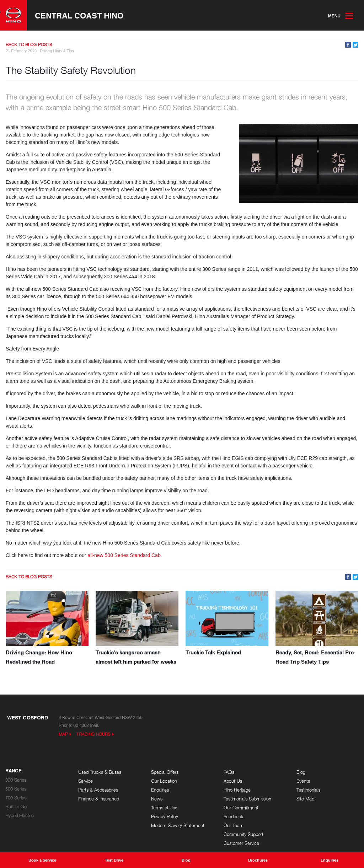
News (157, 799)
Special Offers (165, 772)
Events (303, 781)
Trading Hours (93, 734)
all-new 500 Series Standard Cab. (125, 555)
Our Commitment (241, 808)
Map (63, 734)
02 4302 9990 (86, 725)
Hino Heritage (237, 790)
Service (85, 781)
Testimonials (308, 790)
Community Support (243, 834)
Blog (301, 772)
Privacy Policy (165, 817)
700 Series (16, 798)
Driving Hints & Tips (57, 51)
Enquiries (160, 790)
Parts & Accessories (98, 790)
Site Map (305, 799)
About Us (233, 781)
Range (14, 771)
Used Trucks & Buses (100, 772)
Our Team (234, 826)
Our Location (164, 781)
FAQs (229, 772)
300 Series (16, 780)
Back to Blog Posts (29, 45)
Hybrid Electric (20, 816)
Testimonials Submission (247, 799)
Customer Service (241, 843)
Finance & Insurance (99, 799)
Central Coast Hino (79, 15)
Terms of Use (164, 808)
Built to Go (16, 807)
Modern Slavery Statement (178, 826)
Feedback (234, 817)
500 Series (16, 789)
